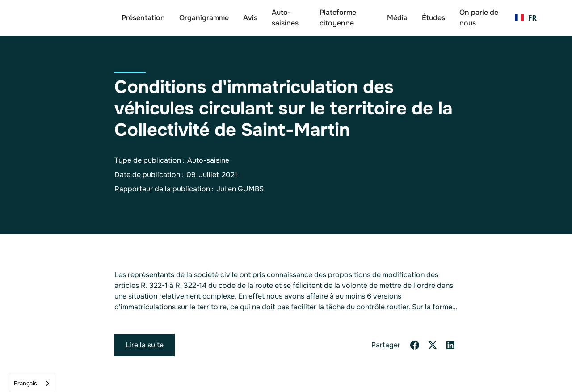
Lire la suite (145, 345)
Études (433, 18)
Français (25, 383)
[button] (526, 18)
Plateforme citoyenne (338, 18)
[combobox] (32, 383)
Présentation (143, 18)
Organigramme (204, 18)
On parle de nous (479, 18)
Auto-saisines (285, 18)
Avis (250, 18)
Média (397, 18)
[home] (71, 18)
